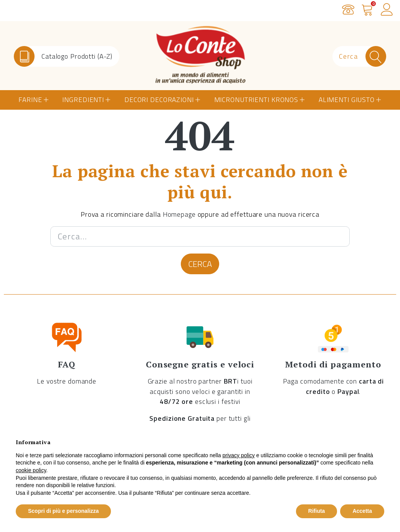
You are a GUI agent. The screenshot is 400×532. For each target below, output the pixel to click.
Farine (30, 100)
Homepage (179, 214)
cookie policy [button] (31, 470)
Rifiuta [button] (317, 511)
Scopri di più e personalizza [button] (63, 511)
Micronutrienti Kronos (256, 100)
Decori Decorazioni (159, 100)
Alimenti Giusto (347, 100)
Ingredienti (83, 100)
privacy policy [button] (239, 455)
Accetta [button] (362, 511)
